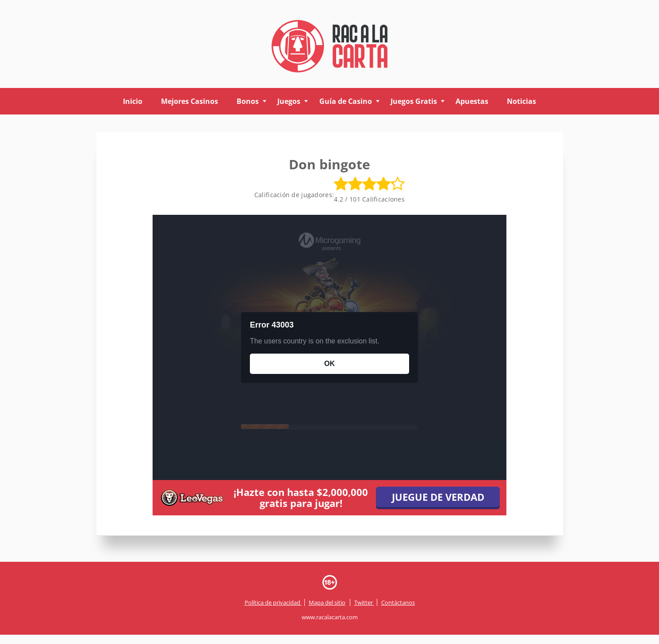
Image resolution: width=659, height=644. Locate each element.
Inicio (133, 101)
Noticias (521, 101)
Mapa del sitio (327, 602)
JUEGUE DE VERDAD (438, 497)
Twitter (364, 602)
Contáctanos (398, 602)
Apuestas (472, 101)
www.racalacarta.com (330, 617)
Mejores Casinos (190, 101)
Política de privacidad (273, 602)
